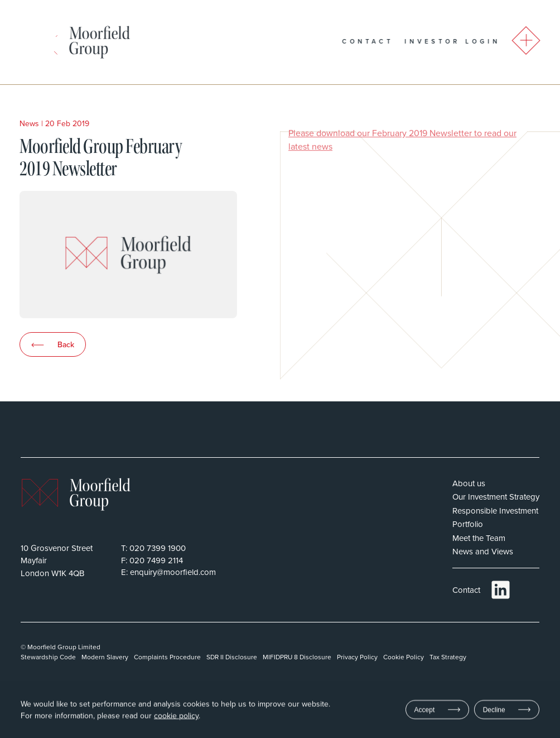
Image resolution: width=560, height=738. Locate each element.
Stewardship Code (48, 657)
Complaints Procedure (167, 657)
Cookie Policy (404, 657)
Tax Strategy (448, 657)
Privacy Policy (357, 657)
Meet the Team (479, 538)
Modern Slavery (105, 657)
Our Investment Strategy (496, 497)
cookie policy (176, 716)
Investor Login (467, 41)
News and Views (483, 551)
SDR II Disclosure (232, 657)
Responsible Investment (495, 511)
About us (469, 483)
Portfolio (468, 524)
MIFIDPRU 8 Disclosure (297, 657)
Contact (383, 41)
